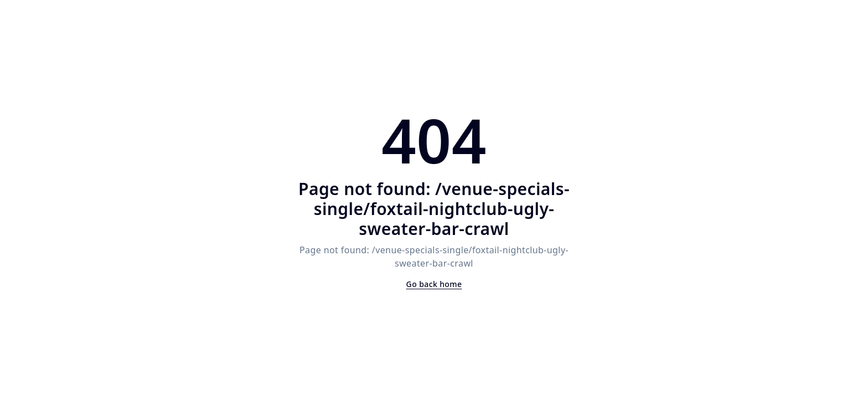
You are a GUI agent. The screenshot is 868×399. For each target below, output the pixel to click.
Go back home (434, 284)
